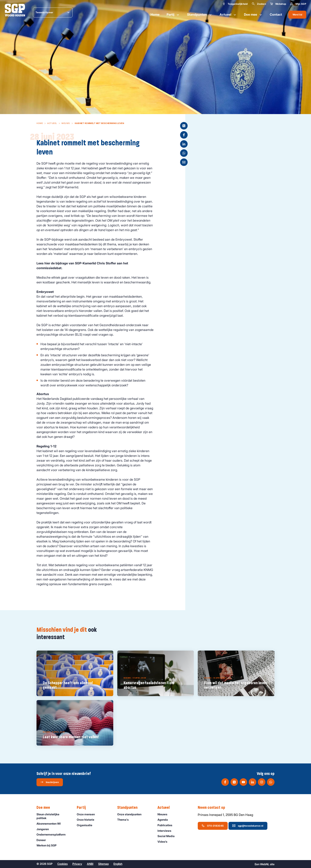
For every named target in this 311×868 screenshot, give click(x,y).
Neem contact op (213, 808)
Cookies (62, 864)
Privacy (77, 864)
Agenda (164, 820)
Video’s (164, 842)
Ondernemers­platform (53, 834)
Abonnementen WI (50, 824)
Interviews (166, 831)
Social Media (168, 836)
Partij (173, 15)
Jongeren (44, 829)
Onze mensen (88, 814)
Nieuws (66, 123)
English (118, 864)
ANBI (90, 864)
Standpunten (200, 15)
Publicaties (167, 825)
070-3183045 (213, 826)
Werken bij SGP (48, 845)
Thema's (125, 820)
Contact (276, 14)
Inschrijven (49, 782)
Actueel (228, 15)
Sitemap (103, 864)
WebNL (265, 864)
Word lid (297, 15)
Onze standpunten (131, 814)
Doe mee (253, 15)
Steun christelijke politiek (53, 816)
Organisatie (86, 825)
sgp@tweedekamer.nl (248, 826)
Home (155, 14)
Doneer (43, 840)
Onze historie (87, 820)
